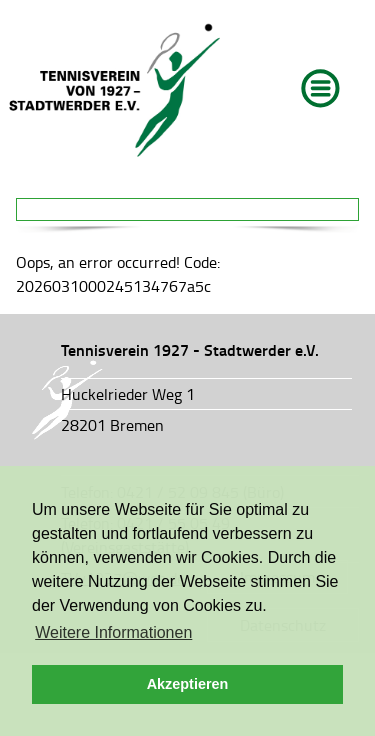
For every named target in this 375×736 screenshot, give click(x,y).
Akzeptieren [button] (188, 684)
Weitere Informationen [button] (113, 632)
